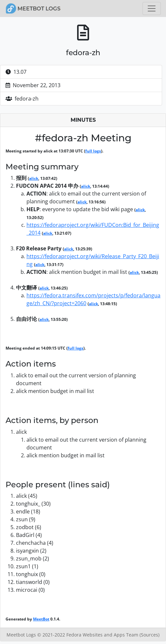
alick (34, 178)
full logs (93, 151)
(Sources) (149, 635)
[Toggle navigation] (152, 8)
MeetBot (41, 619)
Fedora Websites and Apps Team (103, 635)
